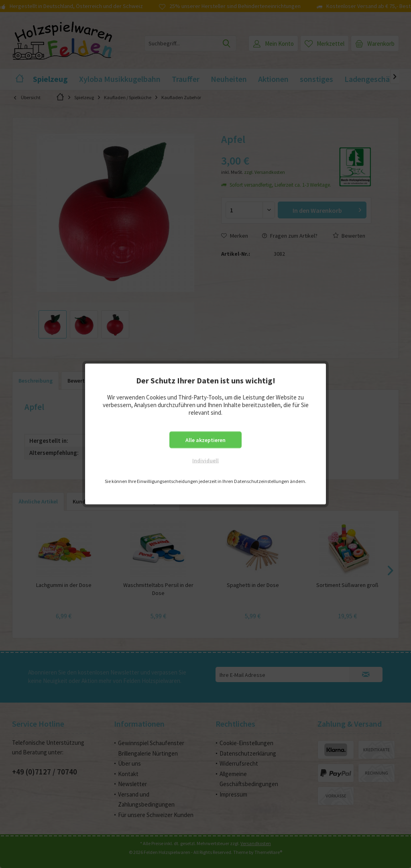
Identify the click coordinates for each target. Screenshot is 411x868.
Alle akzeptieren (205, 440)
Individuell (205, 460)
